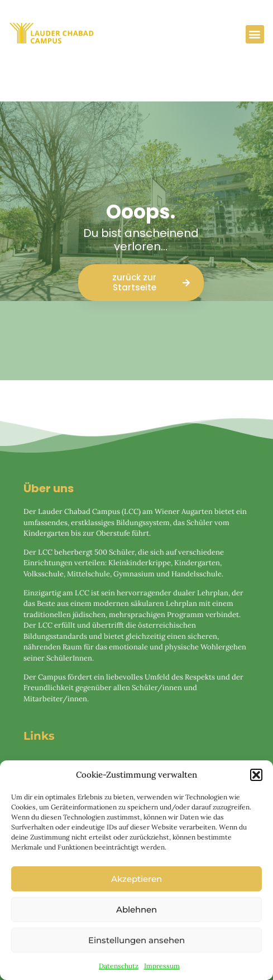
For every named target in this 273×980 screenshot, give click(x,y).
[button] (256, 775)
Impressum (162, 966)
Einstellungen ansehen (136, 940)
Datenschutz (119, 966)
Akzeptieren (136, 879)
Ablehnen (136, 909)
